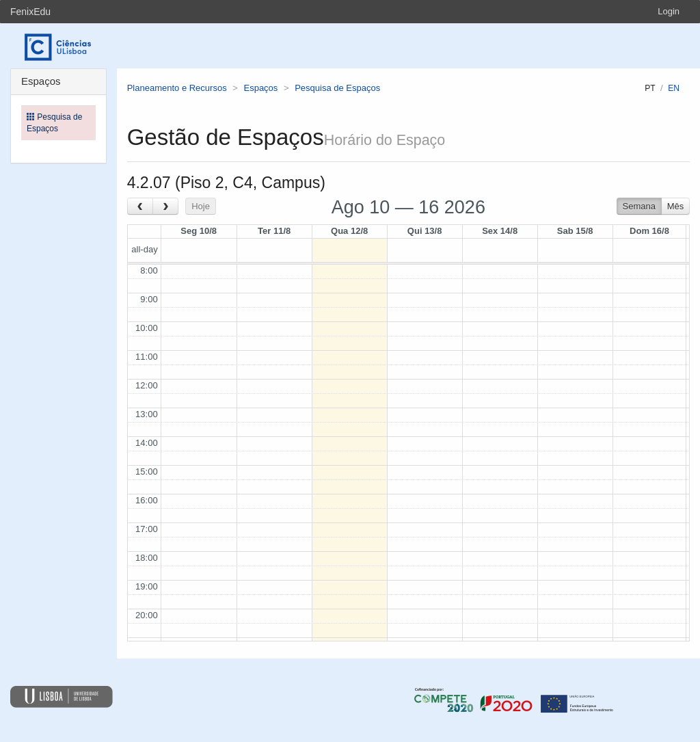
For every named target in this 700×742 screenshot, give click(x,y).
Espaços (260, 88)
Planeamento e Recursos (177, 88)
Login (669, 11)
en (674, 88)
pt (650, 88)
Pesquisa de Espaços (337, 88)
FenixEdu (30, 12)
